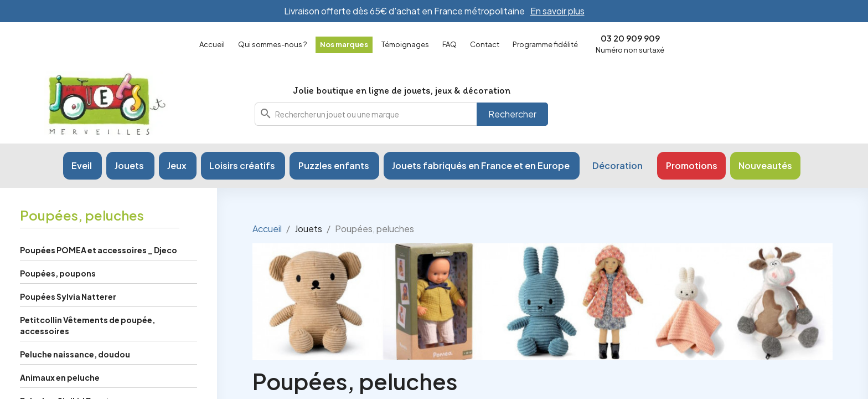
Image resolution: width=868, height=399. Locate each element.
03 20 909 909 (630, 38)
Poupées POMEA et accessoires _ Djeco (99, 250)
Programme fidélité (545, 44)
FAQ (449, 44)
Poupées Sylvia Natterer (68, 296)
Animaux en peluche (60, 377)
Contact (485, 44)
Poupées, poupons (58, 273)
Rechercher (512, 114)
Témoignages (405, 44)
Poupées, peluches (82, 215)
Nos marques (344, 44)
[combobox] (401, 114)
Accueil (212, 44)
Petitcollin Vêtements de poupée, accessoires (87, 325)
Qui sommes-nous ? (272, 44)
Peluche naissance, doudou (75, 354)
